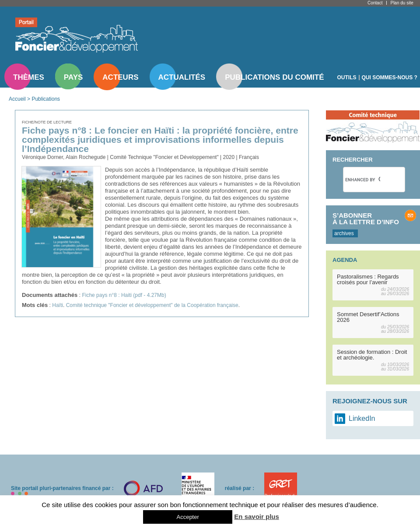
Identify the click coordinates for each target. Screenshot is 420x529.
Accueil (17, 99)
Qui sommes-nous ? (390, 78)
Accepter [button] (187, 517)
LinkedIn (362, 418)
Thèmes (29, 77)
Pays (73, 77)
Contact (375, 3)
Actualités (182, 77)
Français (249, 157)
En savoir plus (257, 517)
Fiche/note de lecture (47, 122)
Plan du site (402, 3)
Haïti (58, 305)
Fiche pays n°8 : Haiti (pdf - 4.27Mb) (124, 295)
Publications (46, 99)
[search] (363, 180)
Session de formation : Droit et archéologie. (372, 355)
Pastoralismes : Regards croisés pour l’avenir (368, 279)
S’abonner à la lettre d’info (366, 219)
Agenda (345, 260)
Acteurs (120, 77)
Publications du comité (274, 77)
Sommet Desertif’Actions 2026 (368, 317)
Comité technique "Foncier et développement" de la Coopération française (152, 305)
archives (344, 233)
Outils (347, 78)
